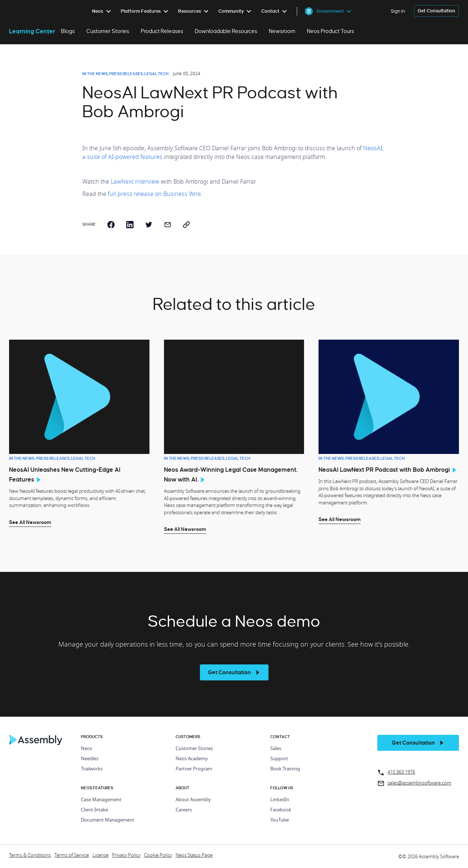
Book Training (285, 769)
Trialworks (92, 769)
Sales (276, 749)
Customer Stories (108, 31)
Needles (90, 759)
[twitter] (149, 225)
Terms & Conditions (30, 855)
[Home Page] (36, 743)
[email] (168, 225)
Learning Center (32, 31)
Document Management (108, 820)
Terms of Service (72, 855)
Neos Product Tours (331, 31)
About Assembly (193, 800)
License (100, 855)
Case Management (101, 800)
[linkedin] (130, 225)
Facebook (281, 810)
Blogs (68, 31)
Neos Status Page (194, 855)
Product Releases (162, 31)
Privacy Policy (126, 855)
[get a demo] (436, 11)
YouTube (280, 820)
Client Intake (95, 810)
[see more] (234, 672)
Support (279, 759)
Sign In (398, 11)
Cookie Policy (158, 855)
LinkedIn (280, 800)
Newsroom (282, 31)
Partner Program (194, 769)
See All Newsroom (30, 522)
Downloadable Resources (226, 31)
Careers (184, 810)
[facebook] (111, 225)
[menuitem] (103, 11)
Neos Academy (192, 759)
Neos (87, 749)
